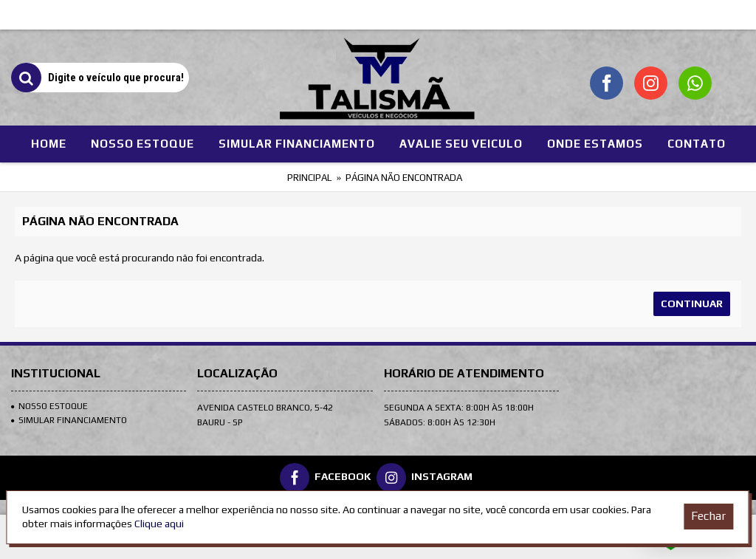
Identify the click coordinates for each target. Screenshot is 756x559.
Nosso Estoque (49, 406)
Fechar (708, 516)
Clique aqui (159, 524)
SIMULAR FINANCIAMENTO (69, 420)
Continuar (692, 303)
